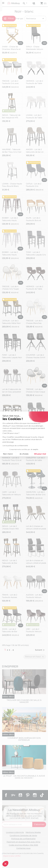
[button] (5, 864)
